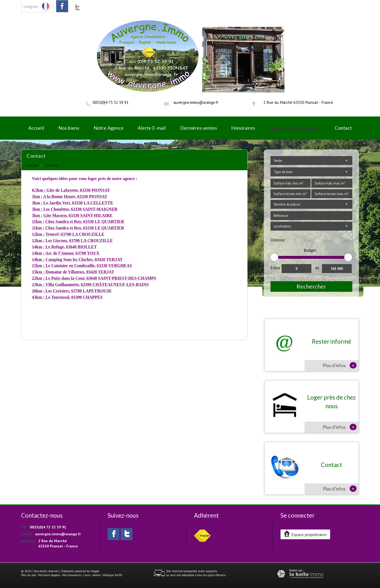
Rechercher (311, 286)
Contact (343, 128)
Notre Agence (109, 128)
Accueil (36, 128)
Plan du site (29, 575)
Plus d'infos (340, 365)
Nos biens (69, 128)
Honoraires (243, 128)
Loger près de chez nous (295, 128)
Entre (275, 268)
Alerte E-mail (152, 128)
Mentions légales (49, 575)
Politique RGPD (113, 575)
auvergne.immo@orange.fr (196, 102)
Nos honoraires (72, 575)
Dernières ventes (199, 128)
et (317, 268)
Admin (97, 575)
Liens (87, 575)
